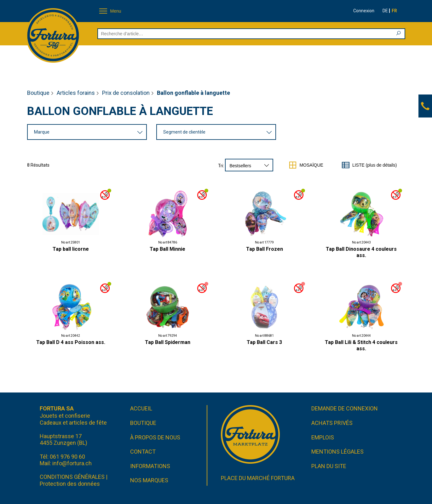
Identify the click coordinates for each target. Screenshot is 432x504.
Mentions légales (337, 452)
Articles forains (76, 93)
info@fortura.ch (72, 463)
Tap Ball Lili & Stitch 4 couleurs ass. (361, 345)
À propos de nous (155, 437)
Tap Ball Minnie (167, 249)
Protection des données (70, 484)
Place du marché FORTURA (258, 478)
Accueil (141, 408)
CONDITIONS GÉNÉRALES (72, 477)
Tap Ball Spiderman (168, 342)
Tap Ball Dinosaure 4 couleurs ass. (361, 252)
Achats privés (332, 423)
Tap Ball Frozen (265, 249)
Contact (143, 452)
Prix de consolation (126, 93)
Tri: (221, 166)
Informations (150, 466)
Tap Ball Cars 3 (264, 342)
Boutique (38, 93)
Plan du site (329, 466)
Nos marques (149, 480)
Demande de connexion (345, 408)
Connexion (364, 11)
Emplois (323, 437)
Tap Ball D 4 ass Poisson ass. (71, 342)
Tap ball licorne (71, 249)
